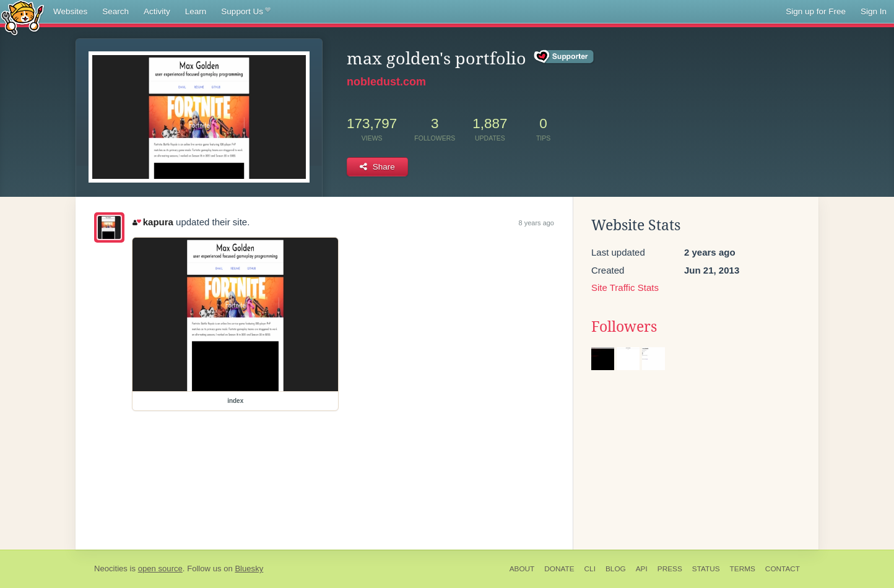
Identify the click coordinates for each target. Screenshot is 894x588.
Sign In (874, 11)
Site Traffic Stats (625, 288)
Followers (624, 327)
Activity (157, 11)
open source (160, 569)
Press (670, 569)
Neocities (111, 569)
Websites (70, 11)
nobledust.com (386, 82)
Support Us (245, 12)
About (522, 569)
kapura (153, 222)
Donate (559, 569)
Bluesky (249, 569)
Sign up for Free (816, 11)
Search (115, 11)
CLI (590, 569)
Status (706, 569)
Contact (783, 569)
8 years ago (536, 223)
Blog (616, 569)
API (642, 569)
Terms (743, 569)
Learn (196, 11)
